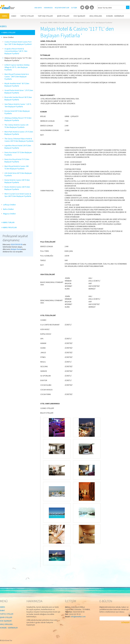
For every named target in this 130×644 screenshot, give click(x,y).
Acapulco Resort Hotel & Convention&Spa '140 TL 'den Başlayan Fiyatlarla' (16, 51)
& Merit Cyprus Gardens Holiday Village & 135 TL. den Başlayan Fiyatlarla (17, 67)
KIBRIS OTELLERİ (9, 32)
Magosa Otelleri (9, 214)
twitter (82, 7)
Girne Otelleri (8, 37)
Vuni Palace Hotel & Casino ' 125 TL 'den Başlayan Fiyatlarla (18, 105)
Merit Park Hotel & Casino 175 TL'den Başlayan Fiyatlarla (19, 133)
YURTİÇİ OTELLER (7, 614)
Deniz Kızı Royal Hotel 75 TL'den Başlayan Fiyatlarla (17, 160)
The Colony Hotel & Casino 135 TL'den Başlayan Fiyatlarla (16, 126)
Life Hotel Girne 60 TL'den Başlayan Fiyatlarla (18, 174)
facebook (87, 7)
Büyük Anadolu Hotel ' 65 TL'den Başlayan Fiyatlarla (17, 85)
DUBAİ (2, 610)
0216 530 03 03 (17, 244)
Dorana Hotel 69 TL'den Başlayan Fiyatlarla (17, 112)
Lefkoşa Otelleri (9, 205)
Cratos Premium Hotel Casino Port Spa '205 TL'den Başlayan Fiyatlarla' (18, 43)
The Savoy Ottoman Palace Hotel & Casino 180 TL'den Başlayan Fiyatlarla (19, 140)
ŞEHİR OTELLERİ (6, 617)
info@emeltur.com (78, 617)
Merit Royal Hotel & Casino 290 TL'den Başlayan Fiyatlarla (17, 167)
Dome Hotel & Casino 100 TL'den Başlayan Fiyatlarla (17, 181)
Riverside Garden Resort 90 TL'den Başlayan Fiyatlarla (18, 98)
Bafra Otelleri (8, 209)
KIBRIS (3, 26)
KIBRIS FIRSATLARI (10, 227)
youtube (92, 7)
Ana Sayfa (44, 22)
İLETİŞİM (74, 8)
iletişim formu (16, 249)
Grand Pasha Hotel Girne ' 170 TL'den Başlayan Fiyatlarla (19, 92)
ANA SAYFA (38, 8)
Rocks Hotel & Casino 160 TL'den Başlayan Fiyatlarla (17, 188)
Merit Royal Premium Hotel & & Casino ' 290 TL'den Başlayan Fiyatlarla (17, 77)
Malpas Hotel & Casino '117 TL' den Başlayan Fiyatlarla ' (18, 59)
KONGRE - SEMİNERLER (9, 628)
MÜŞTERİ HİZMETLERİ (62, 8)
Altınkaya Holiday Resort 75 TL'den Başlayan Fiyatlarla (18, 119)
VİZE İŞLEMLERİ (6, 621)
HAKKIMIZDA (48, 8)
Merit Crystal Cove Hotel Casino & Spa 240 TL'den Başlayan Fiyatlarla (18, 195)
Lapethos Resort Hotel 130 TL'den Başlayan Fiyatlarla (18, 147)
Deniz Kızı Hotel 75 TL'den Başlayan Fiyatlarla (18, 154)
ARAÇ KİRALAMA (6, 624)
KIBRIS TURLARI (9, 222)
